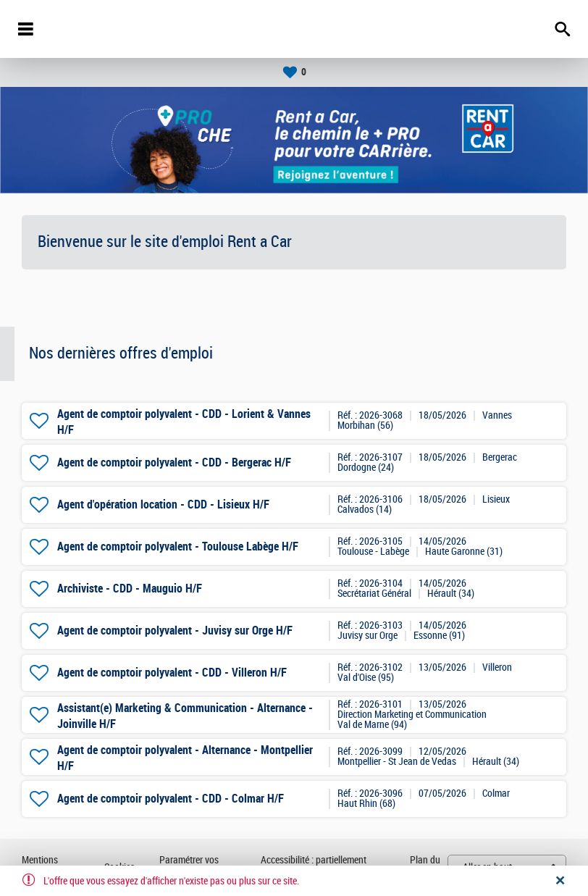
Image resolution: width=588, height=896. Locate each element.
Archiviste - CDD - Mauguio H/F (130, 589)
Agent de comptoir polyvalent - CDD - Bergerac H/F (174, 462)
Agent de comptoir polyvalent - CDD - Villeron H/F (172, 673)
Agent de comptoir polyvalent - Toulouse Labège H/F (178, 547)
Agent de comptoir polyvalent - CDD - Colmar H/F (171, 799)
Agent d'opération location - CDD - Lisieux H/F (163, 504)
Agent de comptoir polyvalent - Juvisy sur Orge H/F (175, 631)
